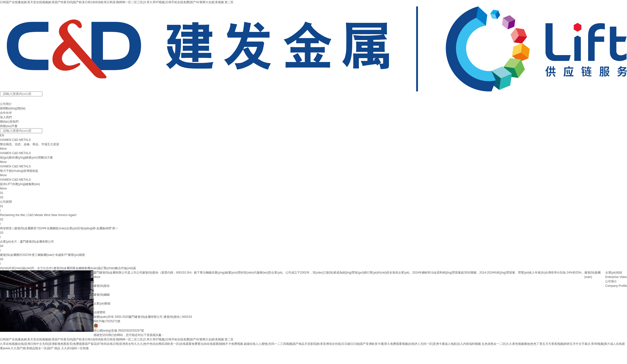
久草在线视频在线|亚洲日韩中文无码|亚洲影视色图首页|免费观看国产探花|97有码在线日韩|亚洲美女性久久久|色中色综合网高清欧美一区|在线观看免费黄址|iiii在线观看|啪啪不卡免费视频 (122, 344)
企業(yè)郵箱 (102, 304)
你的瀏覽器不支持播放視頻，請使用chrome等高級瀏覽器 (47, 301)
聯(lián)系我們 (9, 122)
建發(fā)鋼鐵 (102, 295)
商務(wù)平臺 (9, 126)
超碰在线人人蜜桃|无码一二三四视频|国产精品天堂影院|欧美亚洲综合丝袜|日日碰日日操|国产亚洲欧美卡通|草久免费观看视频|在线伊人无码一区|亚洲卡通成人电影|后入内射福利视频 (362, 344)
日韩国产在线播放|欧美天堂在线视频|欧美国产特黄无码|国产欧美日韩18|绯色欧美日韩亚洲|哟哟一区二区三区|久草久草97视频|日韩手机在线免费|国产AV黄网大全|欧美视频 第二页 (117, 2)
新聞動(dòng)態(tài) (13, 108)
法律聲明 (99, 312)
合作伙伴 (6, 113)
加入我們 (6, 117)
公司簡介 (6, 104)
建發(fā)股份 (102, 286)
